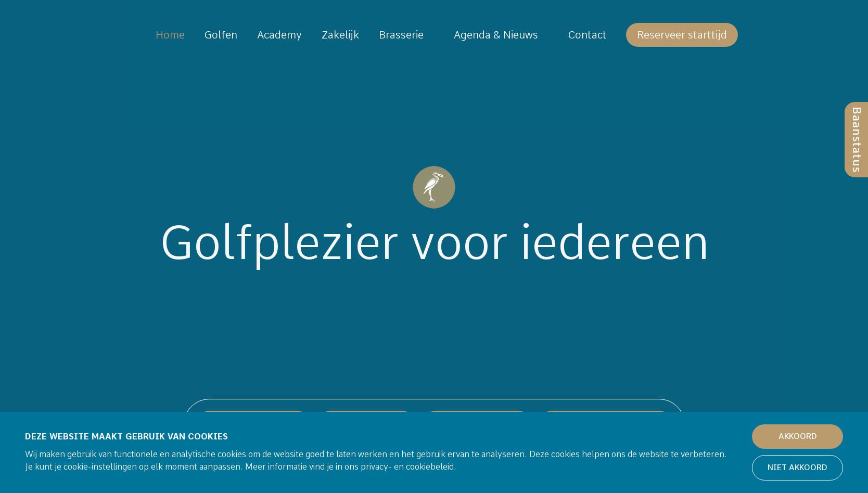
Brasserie (401, 35)
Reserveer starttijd (682, 35)
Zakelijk (340, 35)
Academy (279, 35)
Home (170, 35)
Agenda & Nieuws (496, 35)
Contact (588, 35)
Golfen (221, 35)
